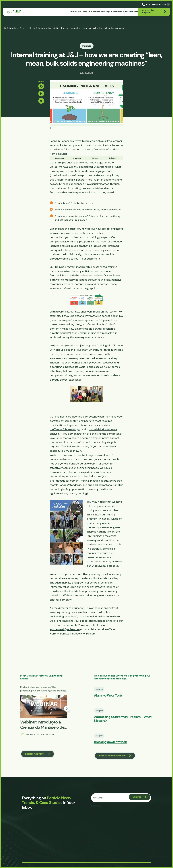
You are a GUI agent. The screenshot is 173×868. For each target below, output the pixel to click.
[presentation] (112, 816)
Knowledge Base (17, 28)
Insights (31, 28)
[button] (8, 745)
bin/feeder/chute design (65, 431)
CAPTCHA (96, 809)
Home (5, 28)
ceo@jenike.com (85, 635)
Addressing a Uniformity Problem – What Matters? (134, 721)
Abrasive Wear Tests (119, 697)
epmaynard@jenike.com (65, 630)
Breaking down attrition (121, 745)
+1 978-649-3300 (153, 4)
